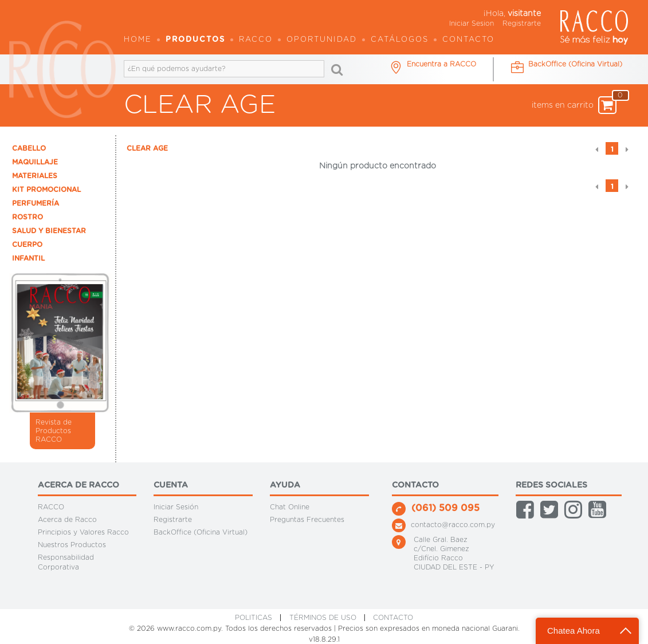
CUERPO (27, 245)
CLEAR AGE (147, 148)
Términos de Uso (323, 618)
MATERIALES (35, 176)
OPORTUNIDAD (322, 40)
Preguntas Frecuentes (307, 520)
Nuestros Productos (72, 545)
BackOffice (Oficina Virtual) (201, 532)
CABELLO (29, 148)
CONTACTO (393, 618)
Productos (195, 40)
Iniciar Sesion (472, 23)
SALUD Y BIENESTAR (49, 231)
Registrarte (522, 23)
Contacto (468, 40)
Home (138, 40)
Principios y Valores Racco (83, 532)
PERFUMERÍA (36, 203)
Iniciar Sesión (176, 507)
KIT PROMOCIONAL (46, 190)
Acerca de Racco (67, 520)
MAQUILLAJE (35, 162)
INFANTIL (28, 258)
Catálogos (400, 40)
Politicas (254, 618)
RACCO (51, 507)
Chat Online (290, 507)
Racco (256, 40)
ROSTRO (28, 217)
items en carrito (574, 105)
